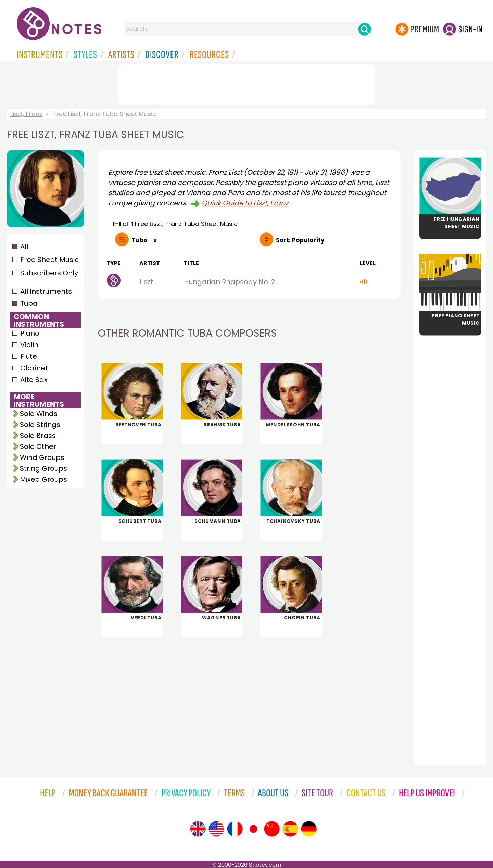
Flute (29, 356)
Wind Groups (42, 457)
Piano (30, 333)
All (24, 247)
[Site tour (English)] (198, 829)
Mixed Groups (43, 479)
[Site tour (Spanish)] (290, 829)
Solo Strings (40, 425)
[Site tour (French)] (235, 829)
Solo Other (38, 446)
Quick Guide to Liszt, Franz (245, 203)
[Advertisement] (246, 83)
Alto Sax (34, 380)
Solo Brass (38, 436)
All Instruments (46, 291)
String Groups (43, 468)
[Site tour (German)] (309, 829)
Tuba (29, 303)
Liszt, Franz (26, 114)
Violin (29, 345)
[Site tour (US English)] (216, 829)
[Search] (365, 29)
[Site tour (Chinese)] (272, 829)
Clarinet (34, 368)
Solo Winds (39, 414)
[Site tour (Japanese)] (253, 829)
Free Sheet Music (49, 260)
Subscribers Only (49, 273)
